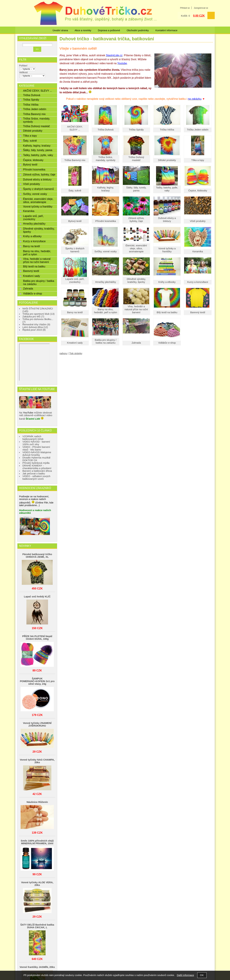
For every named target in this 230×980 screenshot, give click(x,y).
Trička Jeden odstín (198, 130)
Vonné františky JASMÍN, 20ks (37, 967)
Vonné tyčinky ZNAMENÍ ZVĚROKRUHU (37, 724)
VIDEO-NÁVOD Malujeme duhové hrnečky (37, 454)
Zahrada (136, 343)
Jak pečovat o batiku (34, 474)
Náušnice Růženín (37, 802)
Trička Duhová (106, 130)
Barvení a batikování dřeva (37, 471)
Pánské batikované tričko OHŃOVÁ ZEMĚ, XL (37, 556)
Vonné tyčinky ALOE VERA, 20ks (37, 884)
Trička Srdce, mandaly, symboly (106, 159)
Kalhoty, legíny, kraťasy (106, 189)
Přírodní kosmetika (106, 221)
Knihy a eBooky (167, 282)
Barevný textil (198, 312)
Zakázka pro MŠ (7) (33, 317)
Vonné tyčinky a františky (167, 250)
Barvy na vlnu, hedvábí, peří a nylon (106, 311)
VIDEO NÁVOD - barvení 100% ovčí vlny (36, 443)
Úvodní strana (60, 30)
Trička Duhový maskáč (136, 159)
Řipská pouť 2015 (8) (34, 330)
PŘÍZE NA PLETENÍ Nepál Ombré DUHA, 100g (37, 638)
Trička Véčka (167, 130)
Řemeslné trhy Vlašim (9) (36, 325)
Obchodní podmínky (138, 30)
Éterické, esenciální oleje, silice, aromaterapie (136, 248)
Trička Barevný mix (75, 160)
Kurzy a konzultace (198, 282)
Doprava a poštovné (109, 30)
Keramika (198, 251)
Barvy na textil (75, 312)
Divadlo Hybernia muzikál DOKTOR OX (36, 459)
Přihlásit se (185, 8)
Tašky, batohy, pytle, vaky (167, 189)
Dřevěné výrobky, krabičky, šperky (136, 281)
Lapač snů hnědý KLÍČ (37, 597)
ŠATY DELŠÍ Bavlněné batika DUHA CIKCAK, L (37, 926)
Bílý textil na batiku (167, 312)
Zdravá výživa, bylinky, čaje (136, 220)
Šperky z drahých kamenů (75, 250)
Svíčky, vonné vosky (106, 251)
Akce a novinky (83, 30)
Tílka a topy (198, 160)
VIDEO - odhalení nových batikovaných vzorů (36, 478)
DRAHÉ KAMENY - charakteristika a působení (37, 467)
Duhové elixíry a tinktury (167, 220)
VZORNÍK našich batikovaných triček (33, 438)
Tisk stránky (76, 353)
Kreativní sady (75, 343)
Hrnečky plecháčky (106, 282)
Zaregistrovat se (201, 8)
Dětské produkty (167, 160)
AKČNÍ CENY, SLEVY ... (75, 128)
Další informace (185, 975)
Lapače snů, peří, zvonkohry (75, 281)
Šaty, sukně (75, 191)
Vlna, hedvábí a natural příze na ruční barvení (136, 309)
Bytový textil (75, 221)
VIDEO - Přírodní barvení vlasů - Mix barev (36, 448)
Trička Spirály (136, 130)
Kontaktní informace (166, 30)
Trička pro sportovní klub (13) (38, 314)
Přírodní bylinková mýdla (36, 463)
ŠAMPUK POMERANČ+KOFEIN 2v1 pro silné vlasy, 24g (37, 681)
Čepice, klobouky (198, 191)
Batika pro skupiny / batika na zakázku (106, 341)
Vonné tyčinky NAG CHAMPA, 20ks (37, 761)
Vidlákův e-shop (167, 343)
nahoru (63, 353)
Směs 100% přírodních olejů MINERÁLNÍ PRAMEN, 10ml (37, 842)
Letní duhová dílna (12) (35, 327)
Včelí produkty (198, 221)
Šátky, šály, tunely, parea (136, 189)
